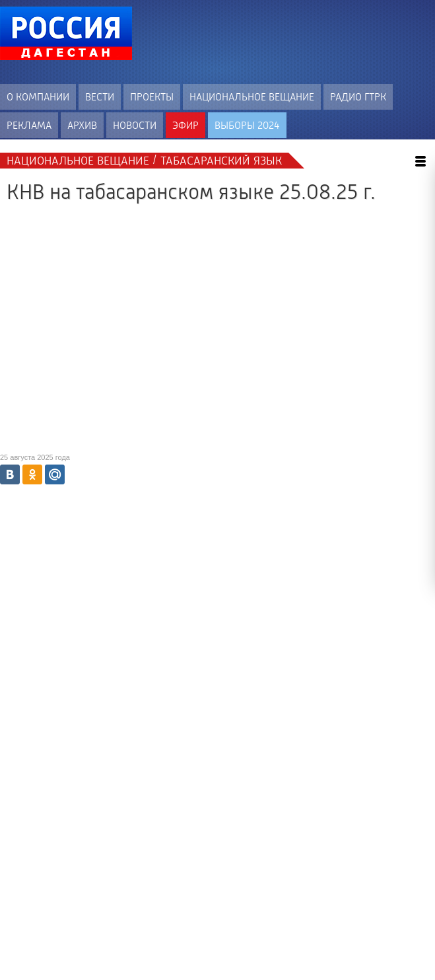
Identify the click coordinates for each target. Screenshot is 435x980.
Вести (100, 97)
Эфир (185, 125)
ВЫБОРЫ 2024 (247, 125)
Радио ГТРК (358, 97)
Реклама (29, 125)
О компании (38, 97)
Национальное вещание (252, 97)
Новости (135, 125)
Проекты (152, 97)
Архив (82, 125)
